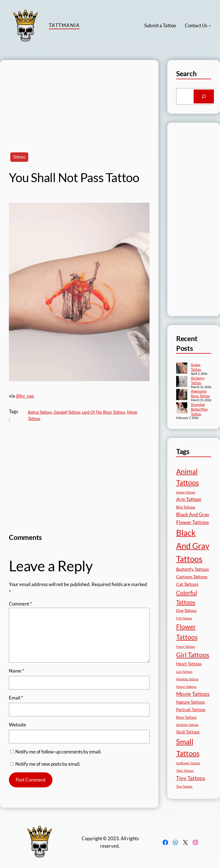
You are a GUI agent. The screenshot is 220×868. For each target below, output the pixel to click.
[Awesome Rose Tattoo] (182, 395)
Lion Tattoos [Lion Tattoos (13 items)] (184, 672)
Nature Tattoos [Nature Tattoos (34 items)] (191, 702)
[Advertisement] (79, 99)
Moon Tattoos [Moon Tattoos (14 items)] (186, 687)
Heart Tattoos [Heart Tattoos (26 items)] (189, 664)
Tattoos (19, 157)
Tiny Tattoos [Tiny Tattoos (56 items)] (191, 778)
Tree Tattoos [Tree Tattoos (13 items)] (184, 786)
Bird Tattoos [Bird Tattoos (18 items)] (186, 507)
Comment (20, 604)
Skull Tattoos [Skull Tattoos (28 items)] (188, 732)
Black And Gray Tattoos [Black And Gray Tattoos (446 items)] (193, 546)
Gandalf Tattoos (67, 412)
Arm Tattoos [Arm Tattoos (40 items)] (189, 499)
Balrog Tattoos (40, 412)
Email (16, 698)
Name (17, 671)
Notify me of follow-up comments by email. (58, 752)
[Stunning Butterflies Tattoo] (182, 408)
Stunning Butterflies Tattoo (199, 409)
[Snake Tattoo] (182, 369)
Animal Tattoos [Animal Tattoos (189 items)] (188, 477)
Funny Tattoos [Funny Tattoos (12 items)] (186, 647)
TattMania (64, 25)
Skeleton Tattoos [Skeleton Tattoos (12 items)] (187, 725)
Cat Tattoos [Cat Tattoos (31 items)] (187, 584)
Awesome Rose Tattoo (200, 394)
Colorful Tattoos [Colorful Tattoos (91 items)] (187, 597)
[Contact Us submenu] (210, 26)
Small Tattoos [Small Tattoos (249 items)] (188, 747)
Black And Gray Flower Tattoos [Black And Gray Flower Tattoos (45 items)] (193, 518)
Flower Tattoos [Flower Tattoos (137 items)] (187, 632)
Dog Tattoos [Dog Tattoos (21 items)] (186, 610)
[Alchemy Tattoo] (182, 382)
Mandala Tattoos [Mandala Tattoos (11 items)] (187, 679)
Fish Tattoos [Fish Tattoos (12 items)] (184, 618)
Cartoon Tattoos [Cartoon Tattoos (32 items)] (192, 576)
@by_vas (25, 396)
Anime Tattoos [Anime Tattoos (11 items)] (186, 492)
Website (17, 725)
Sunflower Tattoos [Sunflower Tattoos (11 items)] (188, 763)
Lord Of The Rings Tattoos (104, 412)
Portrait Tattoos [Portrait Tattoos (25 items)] (191, 710)
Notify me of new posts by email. (48, 764)
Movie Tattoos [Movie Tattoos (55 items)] (193, 694)
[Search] (204, 96)
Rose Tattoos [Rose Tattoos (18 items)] (186, 717)
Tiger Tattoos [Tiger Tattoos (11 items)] (185, 771)
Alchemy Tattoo (198, 380)
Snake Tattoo (196, 367)
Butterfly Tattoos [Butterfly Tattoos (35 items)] (193, 569)
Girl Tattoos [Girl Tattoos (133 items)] (193, 655)
